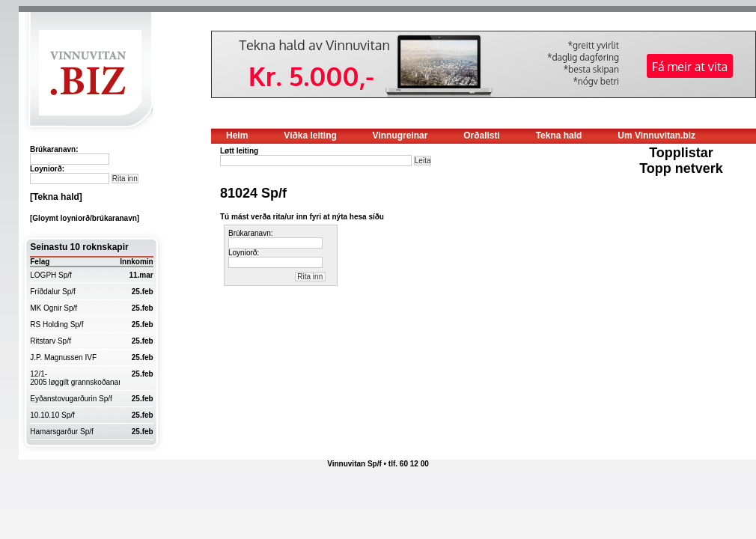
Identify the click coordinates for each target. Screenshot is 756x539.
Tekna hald (559, 135)
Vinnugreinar (400, 135)
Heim (237, 135)
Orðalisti (482, 135)
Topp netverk (681, 168)
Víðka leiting (310, 135)
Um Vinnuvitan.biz (656, 135)
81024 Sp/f (253, 193)
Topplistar (681, 153)
